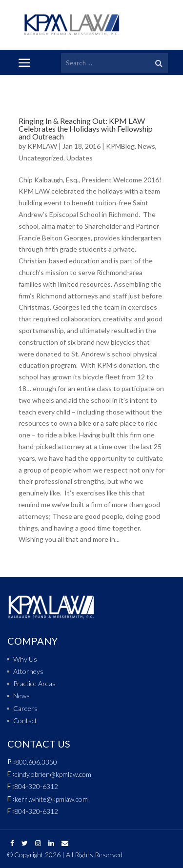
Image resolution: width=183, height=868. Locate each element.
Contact (25, 720)
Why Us (25, 659)
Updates (80, 158)
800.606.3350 (36, 762)
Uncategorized (41, 158)
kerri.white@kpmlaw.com (51, 799)
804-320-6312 (36, 786)
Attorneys (28, 671)
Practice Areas (34, 683)
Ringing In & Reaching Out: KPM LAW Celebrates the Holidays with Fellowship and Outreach (86, 128)
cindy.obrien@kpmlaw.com (53, 774)
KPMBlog (120, 146)
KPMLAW (42, 146)
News (146, 146)
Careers (25, 708)
